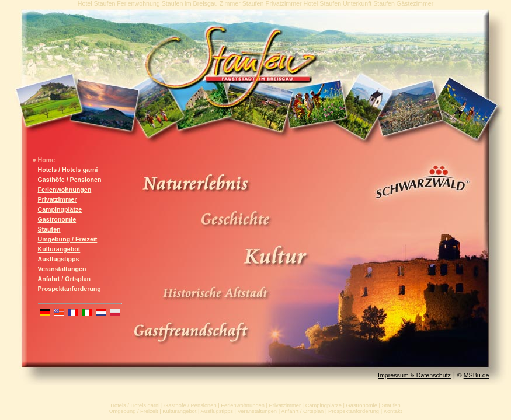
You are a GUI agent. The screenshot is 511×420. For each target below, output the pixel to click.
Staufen (49, 229)
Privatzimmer (58, 199)
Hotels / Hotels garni (68, 170)
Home (47, 160)
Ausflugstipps (59, 259)
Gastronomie (57, 219)
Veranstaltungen (62, 269)
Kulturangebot (59, 249)
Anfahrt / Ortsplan (65, 279)
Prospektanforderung (69, 289)
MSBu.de (477, 375)
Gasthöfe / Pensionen (70, 180)
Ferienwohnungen (65, 190)
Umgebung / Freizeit (68, 239)
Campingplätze (60, 209)
